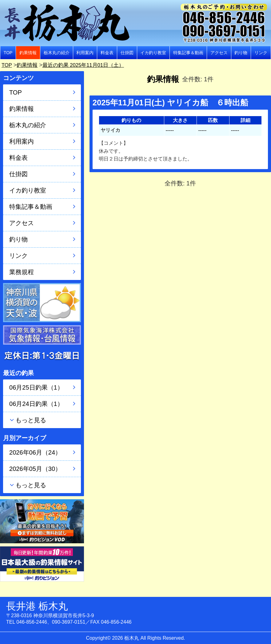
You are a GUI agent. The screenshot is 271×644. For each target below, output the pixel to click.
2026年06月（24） (35, 452)
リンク (261, 53)
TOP (8, 53)
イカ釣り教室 (153, 53)
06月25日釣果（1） (36, 387)
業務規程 (22, 272)
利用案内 (85, 53)
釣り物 (241, 53)
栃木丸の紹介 (57, 53)
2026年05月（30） (35, 469)
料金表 (107, 53)
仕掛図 (127, 53)
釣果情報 (28, 53)
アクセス (219, 53)
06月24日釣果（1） (36, 404)
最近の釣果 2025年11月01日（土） (88, 65)
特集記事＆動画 (188, 53)
